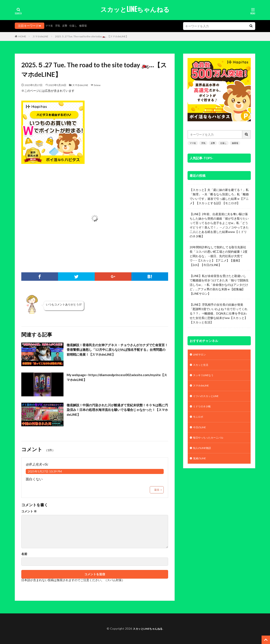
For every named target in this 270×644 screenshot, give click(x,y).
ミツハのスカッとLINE (208, 399)
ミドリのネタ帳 (203, 410)
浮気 (59, 26)
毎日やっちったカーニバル (211, 443)
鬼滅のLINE (201, 465)
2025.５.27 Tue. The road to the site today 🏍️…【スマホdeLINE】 (92, 36)
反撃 (67, 26)
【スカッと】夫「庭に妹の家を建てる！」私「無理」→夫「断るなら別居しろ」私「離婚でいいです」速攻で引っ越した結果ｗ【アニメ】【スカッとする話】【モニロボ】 (219, 196)
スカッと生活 (202, 366)
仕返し (77, 26)
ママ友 (50, 26)
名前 (24, 554)
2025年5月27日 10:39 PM (45, 471)
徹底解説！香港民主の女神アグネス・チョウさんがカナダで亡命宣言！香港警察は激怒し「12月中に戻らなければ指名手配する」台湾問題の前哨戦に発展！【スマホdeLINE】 (117, 351)
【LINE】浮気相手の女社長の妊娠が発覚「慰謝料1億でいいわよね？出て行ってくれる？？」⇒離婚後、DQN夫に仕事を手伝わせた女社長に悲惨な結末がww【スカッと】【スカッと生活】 (219, 313)
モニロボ (199, 421)
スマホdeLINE (41, 36)
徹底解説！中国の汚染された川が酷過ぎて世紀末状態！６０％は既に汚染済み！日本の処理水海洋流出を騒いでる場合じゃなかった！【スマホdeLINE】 (116, 411)
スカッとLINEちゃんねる (135, 9)
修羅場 (88, 26)
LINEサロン (201, 355)
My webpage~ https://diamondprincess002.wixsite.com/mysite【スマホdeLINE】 (115, 381)
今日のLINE (201, 432)
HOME (22, 36)
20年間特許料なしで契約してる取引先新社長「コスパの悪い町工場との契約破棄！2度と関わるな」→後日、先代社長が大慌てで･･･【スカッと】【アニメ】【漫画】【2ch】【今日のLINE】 (219, 256)
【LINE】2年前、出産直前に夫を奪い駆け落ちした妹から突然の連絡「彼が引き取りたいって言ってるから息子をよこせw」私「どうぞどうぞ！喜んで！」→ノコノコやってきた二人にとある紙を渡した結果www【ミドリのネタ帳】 (219, 225)
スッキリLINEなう (205, 377)
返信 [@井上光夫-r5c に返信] (157, 490)
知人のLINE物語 (204, 454)
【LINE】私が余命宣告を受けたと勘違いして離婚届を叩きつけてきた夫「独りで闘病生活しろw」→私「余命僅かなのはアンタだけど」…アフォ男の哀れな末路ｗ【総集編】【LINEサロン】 (219, 285)
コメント (29, 511)
